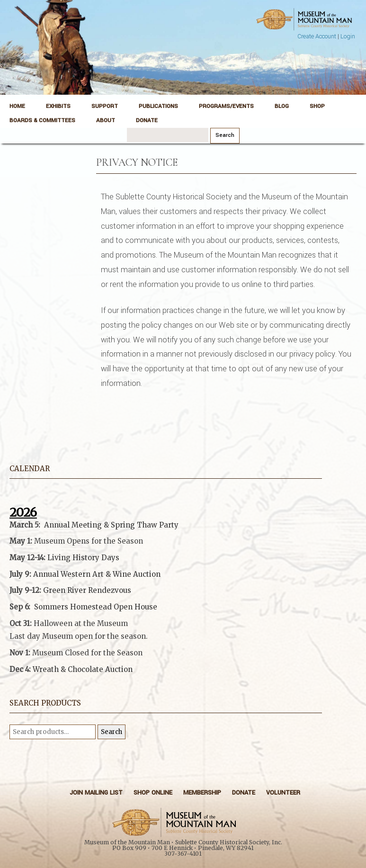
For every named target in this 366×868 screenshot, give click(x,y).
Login (348, 36)
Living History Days (83, 558)
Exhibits (58, 106)
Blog (282, 106)
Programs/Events (226, 106)
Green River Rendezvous (87, 590)
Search (112, 732)
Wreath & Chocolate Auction (83, 669)
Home (17, 106)
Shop (317, 106)
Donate (147, 121)
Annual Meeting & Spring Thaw (101, 525)
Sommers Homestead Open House (96, 607)
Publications (158, 106)
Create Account (317, 36)
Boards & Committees (42, 121)
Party (168, 525)
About (106, 121)
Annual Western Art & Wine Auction (97, 574)
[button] (166, 647)
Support (105, 106)
